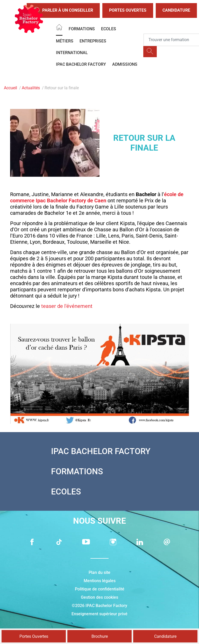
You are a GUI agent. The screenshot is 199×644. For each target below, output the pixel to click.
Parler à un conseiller (63, 10)
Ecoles (109, 29)
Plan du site (99, 572)
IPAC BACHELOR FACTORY (81, 64)
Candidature (176, 10)
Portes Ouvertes (128, 10)
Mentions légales (100, 581)
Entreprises (93, 41)
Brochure (100, 636)
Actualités (31, 88)
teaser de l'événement (67, 306)
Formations (82, 29)
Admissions (125, 64)
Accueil (10, 88)
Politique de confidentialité (100, 589)
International (72, 53)
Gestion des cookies (99, 597)
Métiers (65, 41)
